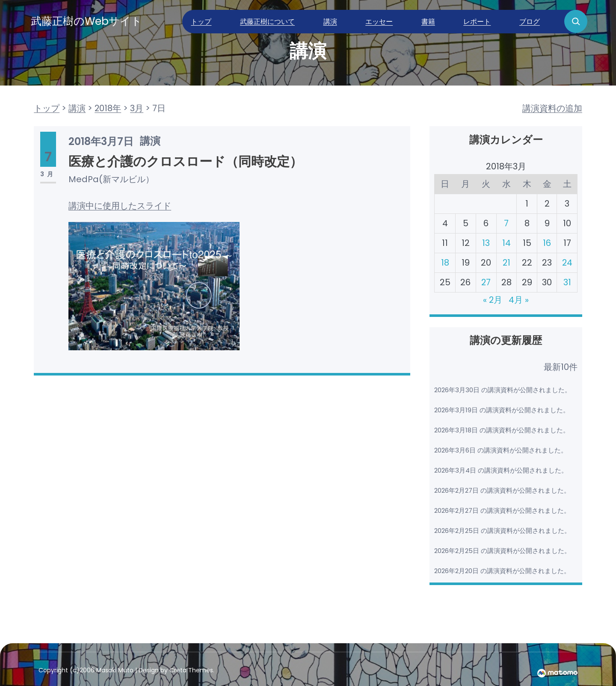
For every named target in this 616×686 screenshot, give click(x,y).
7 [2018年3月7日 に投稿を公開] (506, 223)
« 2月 (493, 300)
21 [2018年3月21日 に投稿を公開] (506, 263)
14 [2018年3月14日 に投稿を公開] (506, 243)
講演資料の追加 (552, 108)
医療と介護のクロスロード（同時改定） (185, 162)
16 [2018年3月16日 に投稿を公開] (546, 243)
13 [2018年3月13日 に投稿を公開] (486, 243)
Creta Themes (191, 670)
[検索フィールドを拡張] (576, 21)
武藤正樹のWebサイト (86, 21)
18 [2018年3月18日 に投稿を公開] (445, 263)
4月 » (519, 300)
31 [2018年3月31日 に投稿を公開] (567, 282)
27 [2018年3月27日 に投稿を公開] (486, 282)
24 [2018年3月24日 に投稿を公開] (567, 263)
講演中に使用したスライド (120, 206)
